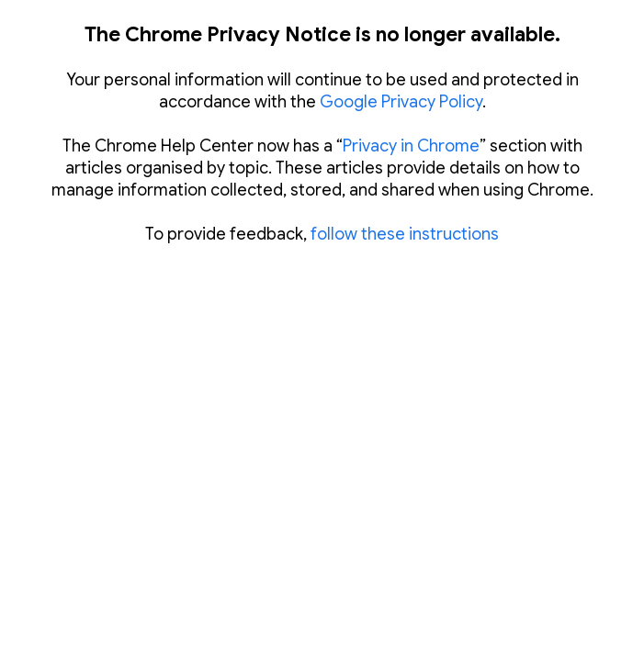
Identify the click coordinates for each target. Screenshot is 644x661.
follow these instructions (405, 234)
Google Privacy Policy (401, 102)
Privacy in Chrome (411, 146)
